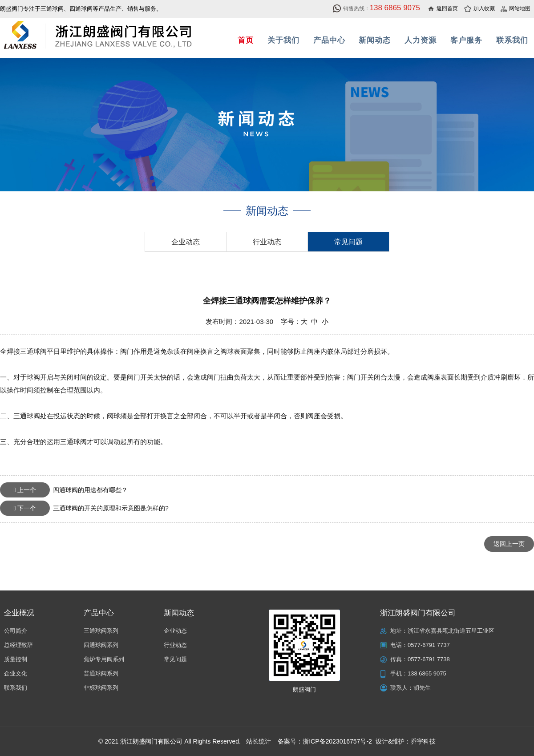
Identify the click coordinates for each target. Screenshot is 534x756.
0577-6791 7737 (429, 645)
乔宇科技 (423, 741)
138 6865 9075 (427, 673)
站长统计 (259, 741)
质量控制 (16, 659)
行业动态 (267, 242)
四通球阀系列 (101, 645)
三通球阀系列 (101, 631)
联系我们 (16, 688)
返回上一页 (509, 544)
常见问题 (348, 242)
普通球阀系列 (101, 673)
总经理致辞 (18, 645)
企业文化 (16, 673)
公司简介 (16, 631)
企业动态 (186, 242)
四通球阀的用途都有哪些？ (64, 490)
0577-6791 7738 (429, 659)
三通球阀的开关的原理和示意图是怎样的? (84, 508)
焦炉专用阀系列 (104, 659)
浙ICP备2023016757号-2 (337, 741)
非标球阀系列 (101, 688)
